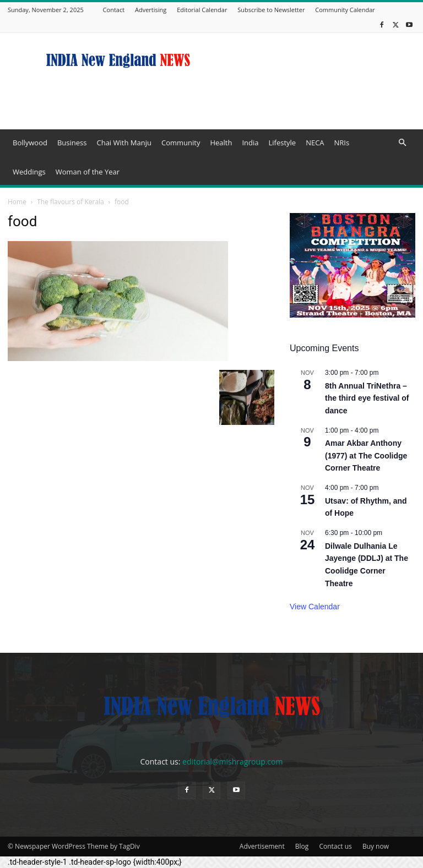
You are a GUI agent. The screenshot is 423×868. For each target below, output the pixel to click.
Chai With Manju (124, 143)
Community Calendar (345, 10)
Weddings (29, 172)
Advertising (151, 10)
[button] (402, 143)
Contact (114, 10)
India (250, 143)
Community (181, 143)
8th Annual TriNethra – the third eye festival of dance (367, 398)
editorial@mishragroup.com (232, 761)
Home (17, 202)
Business (72, 143)
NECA (315, 143)
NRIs (342, 143)
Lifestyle (282, 143)
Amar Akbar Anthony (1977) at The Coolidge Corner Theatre (366, 455)
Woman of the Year (88, 172)
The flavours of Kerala (70, 202)
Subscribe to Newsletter (271, 10)
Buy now (376, 846)
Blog (302, 846)
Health (221, 143)
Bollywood (30, 143)
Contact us (335, 846)
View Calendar (315, 607)
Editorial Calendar (202, 10)
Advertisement (262, 846)
